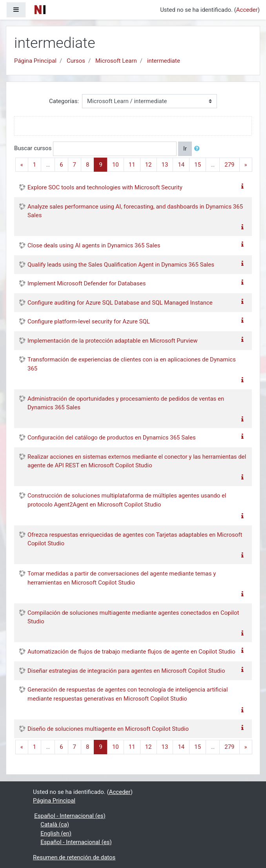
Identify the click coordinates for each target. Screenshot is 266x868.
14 (181, 165)
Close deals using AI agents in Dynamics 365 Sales (94, 245)
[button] (199, 149)
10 (116, 165)
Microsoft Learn (116, 61)
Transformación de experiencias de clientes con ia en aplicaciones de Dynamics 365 (132, 364)
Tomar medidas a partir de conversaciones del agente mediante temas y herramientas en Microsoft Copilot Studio (122, 578)
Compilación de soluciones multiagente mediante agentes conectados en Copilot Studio (133, 617)
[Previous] (22, 165)
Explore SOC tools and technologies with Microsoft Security (105, 187)
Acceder (247, 10)
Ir (185, 149)
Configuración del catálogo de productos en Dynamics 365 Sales (112, 438)
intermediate (164, 61)
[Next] (246, 165)
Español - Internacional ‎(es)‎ (70, 816)
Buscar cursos (33, 148)
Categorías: (64, 101)
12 (148, 165)
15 (198, 165)
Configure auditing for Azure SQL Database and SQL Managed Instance (120, 303)
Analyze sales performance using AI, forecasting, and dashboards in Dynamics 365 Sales (135, 211)
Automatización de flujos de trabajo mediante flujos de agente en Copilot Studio (131, 652)
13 (165, 165)
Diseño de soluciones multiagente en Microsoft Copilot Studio (108, 729)
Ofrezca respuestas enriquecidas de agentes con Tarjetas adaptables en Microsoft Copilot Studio (135, 539)
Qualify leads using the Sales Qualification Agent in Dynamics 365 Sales (121, 265)
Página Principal (35, 61)
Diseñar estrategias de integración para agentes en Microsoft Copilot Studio (126, 671)
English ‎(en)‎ (56, 833)
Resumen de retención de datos (74, 857)
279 (229, 165)
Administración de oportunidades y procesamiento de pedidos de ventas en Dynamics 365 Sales (126, 403)
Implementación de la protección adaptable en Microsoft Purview (112, 341)
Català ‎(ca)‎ (55, 824)
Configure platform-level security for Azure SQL (89, 321)
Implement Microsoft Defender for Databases (87, 283)
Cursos (76, 61)
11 (132, 165)
